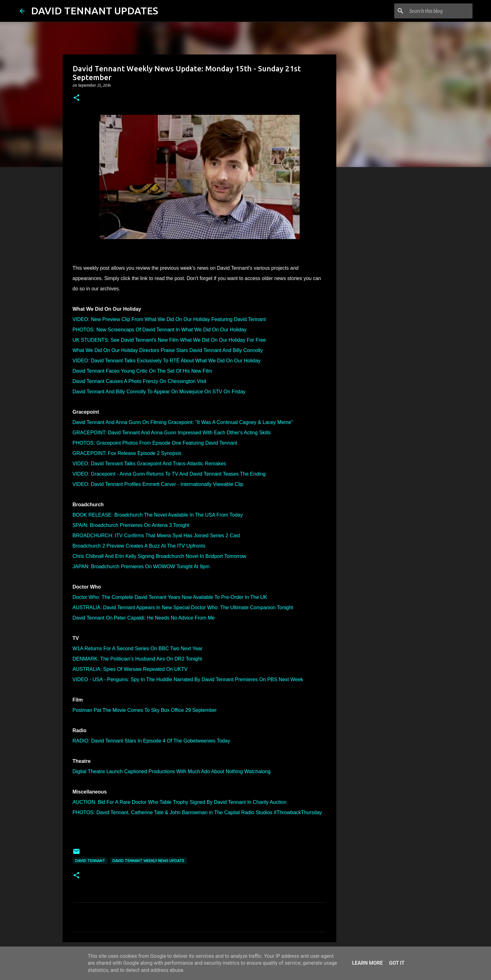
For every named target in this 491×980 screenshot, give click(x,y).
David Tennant (90, 861)
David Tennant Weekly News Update (148, 861)
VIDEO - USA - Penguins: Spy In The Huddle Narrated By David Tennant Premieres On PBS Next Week (188, 679)
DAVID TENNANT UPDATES (95, 11)
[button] (76, 98)
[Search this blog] (440, 11)
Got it (397, 963)
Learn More (367, 963)
